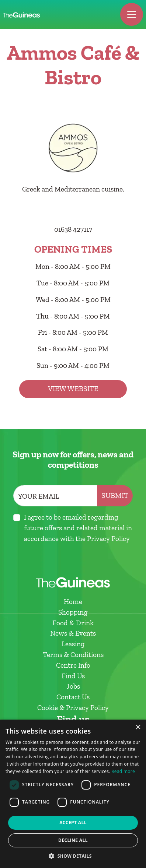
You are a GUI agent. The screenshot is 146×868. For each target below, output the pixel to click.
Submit (115, 496)
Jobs (73, 686)
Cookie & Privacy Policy (73, 708)
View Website (73, 389)
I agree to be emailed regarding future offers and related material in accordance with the (78, 528)
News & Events (73, 633)
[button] (73, 856)
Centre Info (73, 665)
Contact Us (73, 697)
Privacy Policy (108, 539)
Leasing (73, 644)
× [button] (138, 728)
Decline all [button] (73, 840)
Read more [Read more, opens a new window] (123, 771)
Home (73, 602)
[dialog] (73, 794)
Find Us (73, 676)
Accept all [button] (73, 823)
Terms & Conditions (73, 655)
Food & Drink (73, 623)
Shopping (73, 612)
